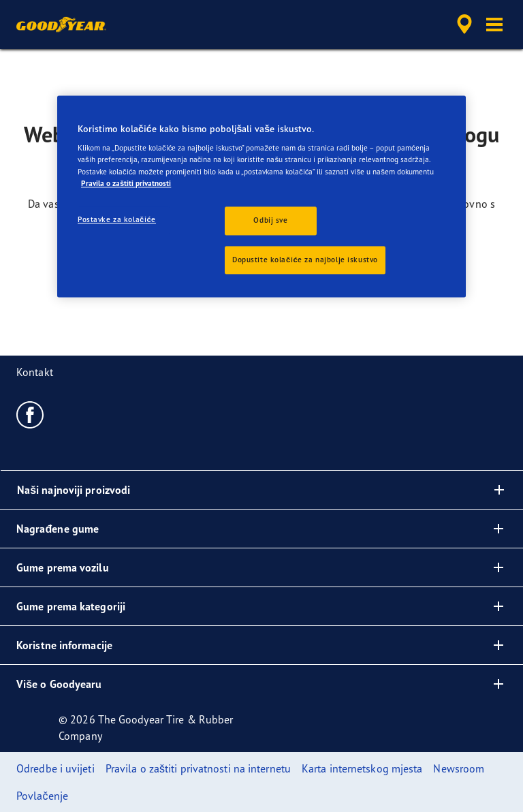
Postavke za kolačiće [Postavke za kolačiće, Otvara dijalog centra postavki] (117, 219)
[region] (261, 197)
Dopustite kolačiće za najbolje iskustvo (305, 260)
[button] (494, 25)
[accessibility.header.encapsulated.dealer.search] (462, 25)
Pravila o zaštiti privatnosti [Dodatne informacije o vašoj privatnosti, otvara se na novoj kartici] (126, 183)
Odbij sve (270, 220)
